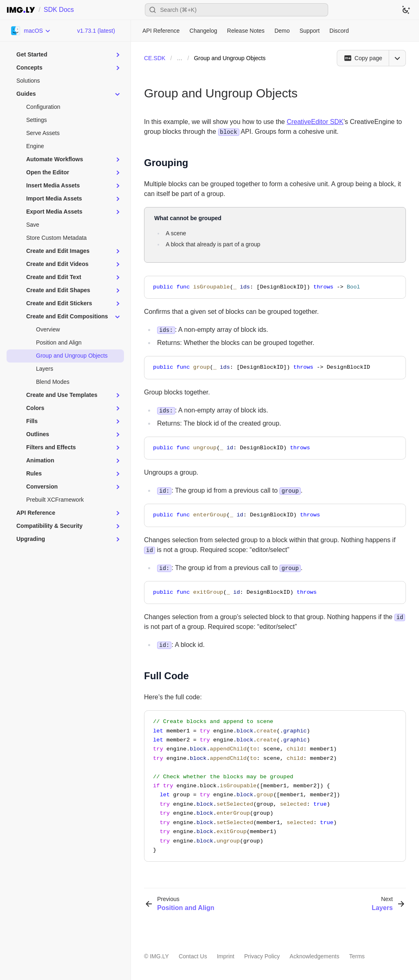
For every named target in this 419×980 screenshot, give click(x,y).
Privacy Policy (262, 956)
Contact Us (193, 956)
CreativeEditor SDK (315, 122)
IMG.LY (159, 956)
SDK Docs (59, 10)
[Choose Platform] (31, 31)
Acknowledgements (314, 956)
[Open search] (237, 10)
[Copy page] (363, 58)
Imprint (226, 956)
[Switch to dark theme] (406, 10)
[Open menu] (397, 58)
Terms (357, 956)
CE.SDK (155, 58)
